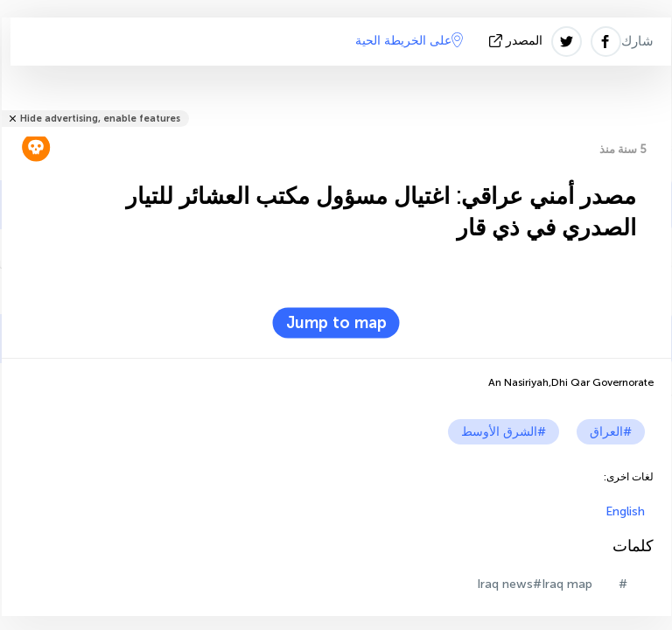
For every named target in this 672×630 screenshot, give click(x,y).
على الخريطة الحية (409, 40)
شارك (637, 41)
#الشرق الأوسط (504, 432)
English (625, 511)
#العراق (611, 432)
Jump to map (336, 323)
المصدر (518, 41)
